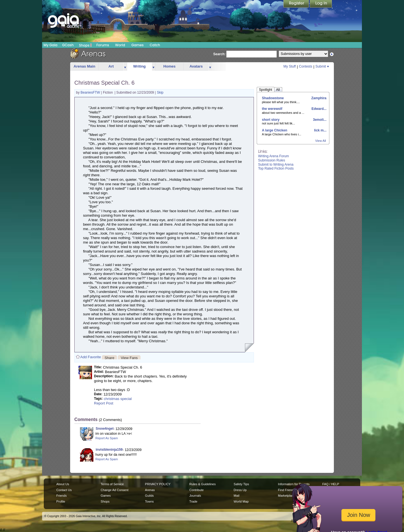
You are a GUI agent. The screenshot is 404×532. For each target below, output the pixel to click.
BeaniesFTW (91, 92)
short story (271, 120)
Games (137, 45)
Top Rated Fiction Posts (276, 168)
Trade (193, 501)
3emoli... (319, 120)
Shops (85, 45)
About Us (63, 484)
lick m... (320, 130)
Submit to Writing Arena (276, 165)
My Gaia (50, 45)
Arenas (150, 490)
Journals (195, 496)
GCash (68, 45)
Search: (219, 54)
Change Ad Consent (115, 490)
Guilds (149, 496)
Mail (237, 496)
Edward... (319, 109)
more (125, 67)
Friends (62, 496)
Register (297, 4)
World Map (241, 501)
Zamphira (318, 98)
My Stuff (290, 66)
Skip (160, 92)
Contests (306, 66)
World (120, 45)
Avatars (196, 66)
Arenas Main (84, 66)
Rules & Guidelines (203, 484)
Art (111, 66)
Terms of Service (112, 484)
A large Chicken (275, 130)
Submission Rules (272, 160)
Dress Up (240, 490)
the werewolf (272, 109)
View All (321, 141)
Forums (103, 45)
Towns (149, 501)
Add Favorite (91, 357)
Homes (169, 66)
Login (321, 4)
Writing (140, 66)
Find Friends (287, 490)
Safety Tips (241, 484)
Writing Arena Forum (274, 156)
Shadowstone (273, 98)
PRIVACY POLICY (158, 484)
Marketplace (286, 496)
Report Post (104, 403)
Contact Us (64, 490)
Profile (61, 501)
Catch (155, 45)
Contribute (197, 490)
